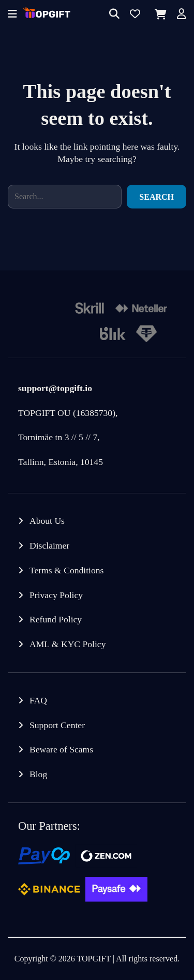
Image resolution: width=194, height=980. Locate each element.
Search (156, 197)
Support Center (57, 725)
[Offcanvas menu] (12, 15)
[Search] (114, 15)
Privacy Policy (56, 595)
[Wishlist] (135, 15)
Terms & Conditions (66, 570)
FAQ (38, 700)
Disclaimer (49, 545)
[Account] (182, 15)
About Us (47, 521)
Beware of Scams (61, 749)
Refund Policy (56, 619)
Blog (38, 774)
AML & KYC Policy (68, 644)
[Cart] (159, 14)
